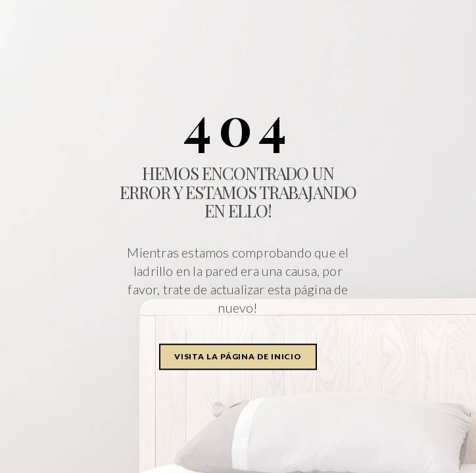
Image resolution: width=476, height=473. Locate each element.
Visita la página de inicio (238, 356)
